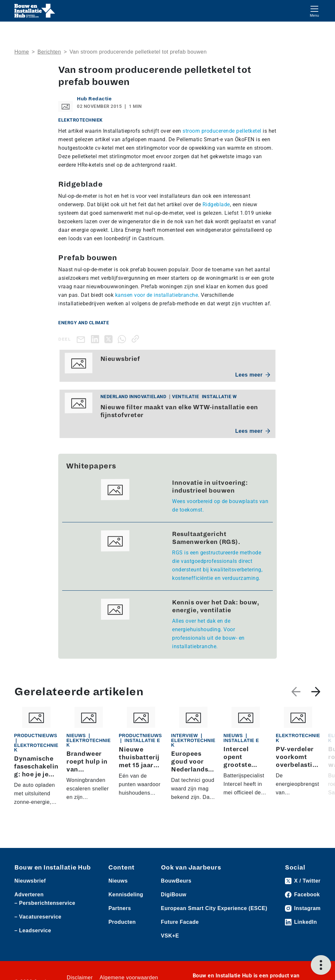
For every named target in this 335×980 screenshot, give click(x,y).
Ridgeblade (216, 204)
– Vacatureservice (38, 917)
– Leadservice (33, 930)
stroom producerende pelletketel (222, 131)
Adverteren (29, 895)
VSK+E (170, 936)
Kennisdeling (126, 895)
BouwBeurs (176, 881)
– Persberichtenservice (45, 903)
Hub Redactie (94, 99)
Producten (122, 922)
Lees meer (253, 375)
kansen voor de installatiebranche (157, 295)
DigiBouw (174, 895)
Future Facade (180, 922)
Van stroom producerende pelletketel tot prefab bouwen (138, 52)
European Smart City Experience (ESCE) (214, 908)
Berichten (49, 52)
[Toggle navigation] (314, 11)
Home (22, 52)
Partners (120, 908)
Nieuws (118, 881)
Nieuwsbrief (30, 881)
